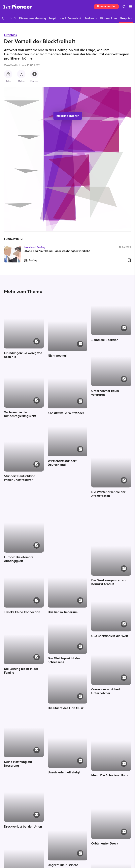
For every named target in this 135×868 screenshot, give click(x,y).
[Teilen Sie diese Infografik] (8, 74)
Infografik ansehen (67, 116)
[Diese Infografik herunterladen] (34, 74)
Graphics (10, 35)
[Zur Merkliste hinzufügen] (21, 74)
